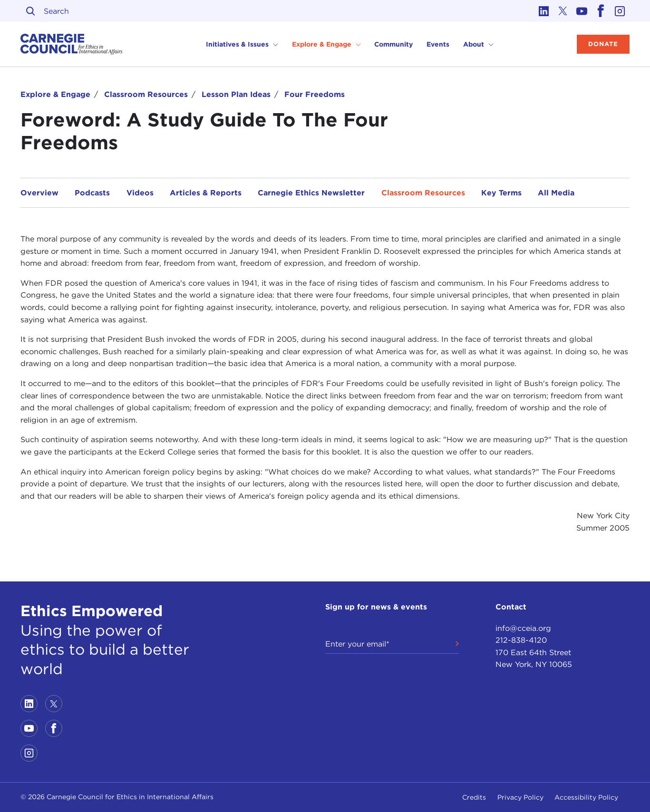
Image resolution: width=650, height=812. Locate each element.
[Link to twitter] (563, 11)
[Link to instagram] (620, 11)
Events (438, 44)
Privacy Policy (520, 797)
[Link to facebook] (601, 11)
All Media (556, 193)
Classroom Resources (146, 94)
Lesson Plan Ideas (236, 94)
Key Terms (501, 193)
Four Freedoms (315, 94)
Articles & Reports (206, 193)
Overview (39, 193)
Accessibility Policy (586, 797)
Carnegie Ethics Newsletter (311, 193)
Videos (140, 193)
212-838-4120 (521, 640)
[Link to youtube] (582, 11)
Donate (603, 44)
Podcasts (92, 193)
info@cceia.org (523, 628)
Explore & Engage (55, 94)
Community (393, 44)
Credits (474, 797)
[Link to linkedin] (544, 11)
